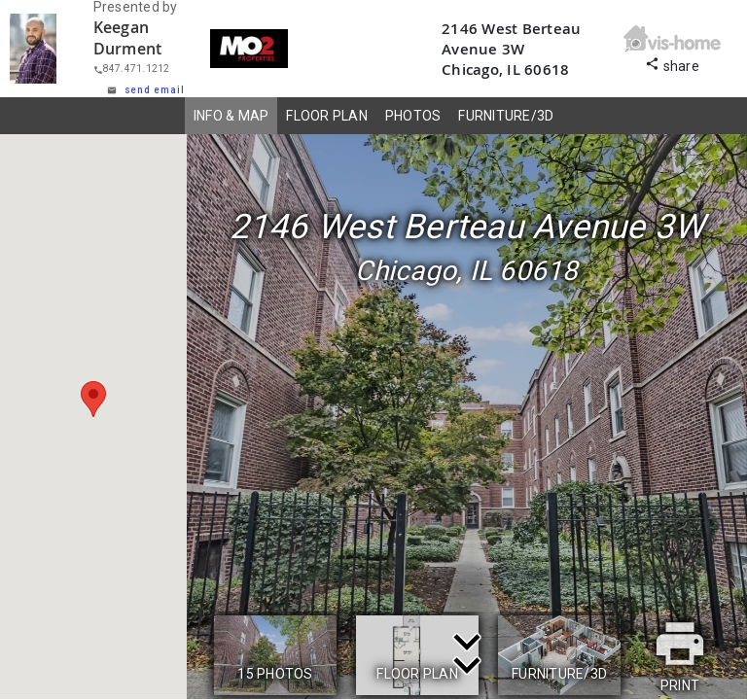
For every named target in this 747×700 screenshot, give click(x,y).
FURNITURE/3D (506, 116)
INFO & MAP (231, 116)
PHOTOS (413, 116)
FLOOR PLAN (327, 116)
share (672, 64)
